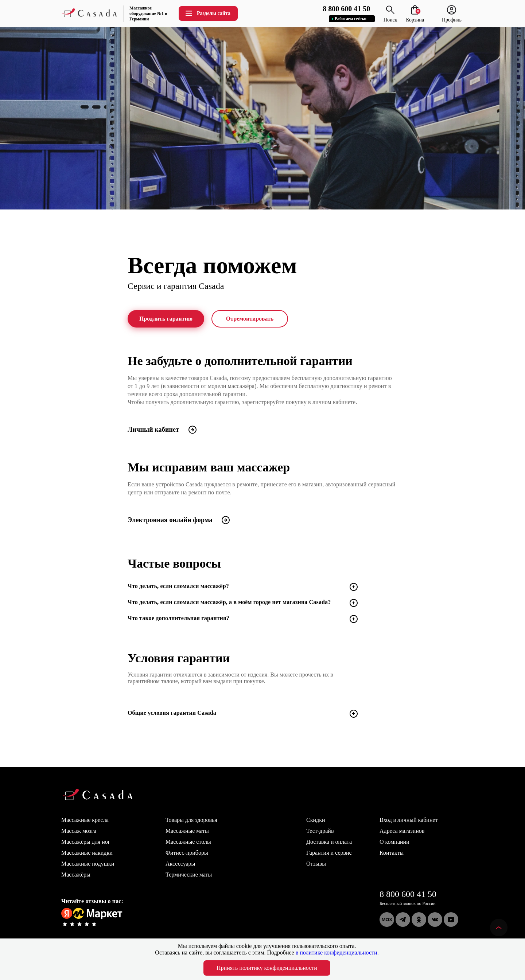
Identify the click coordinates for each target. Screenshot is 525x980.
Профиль (452, 17)
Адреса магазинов (402, 831)
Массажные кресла (85, 820)
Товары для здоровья (191, 820)
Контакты (392, 853)
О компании (394, 842)
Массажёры (76, 875)
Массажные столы (188, 842)
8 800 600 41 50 (408, 894)
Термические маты (189, 875)
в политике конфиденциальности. (337, 952)
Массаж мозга (79, 831)
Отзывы (316, 864)
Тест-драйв (320, 831)
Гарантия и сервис (329, 853)
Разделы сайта (207, 13)
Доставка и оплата (329, 842)
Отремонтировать (250, 319)
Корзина (415, 17)
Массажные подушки (88, 864)
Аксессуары (180, 864)
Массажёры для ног (86, 842)
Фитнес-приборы (187, 853)
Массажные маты (187, 831)
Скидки (316, 820)
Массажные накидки (87, 853)
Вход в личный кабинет (409, 820)
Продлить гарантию (166, 319)
